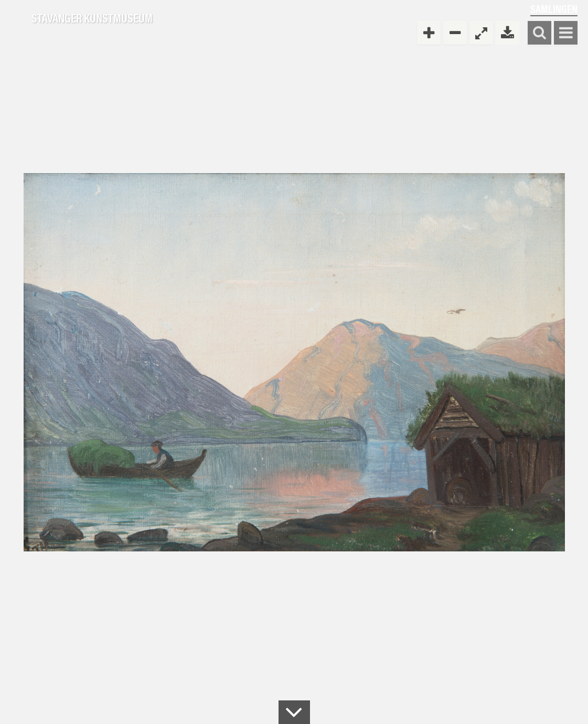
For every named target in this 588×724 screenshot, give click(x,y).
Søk (539, 33)
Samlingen (554, 9)
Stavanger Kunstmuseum (92, 18)
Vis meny (566, 33)
